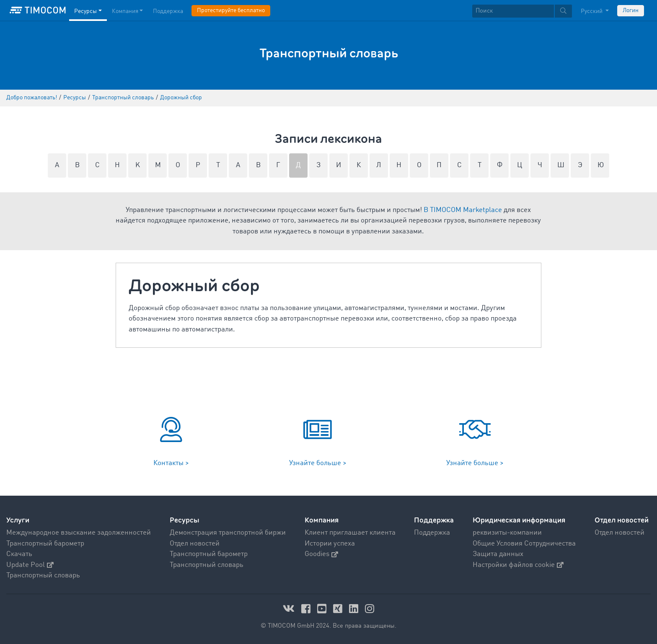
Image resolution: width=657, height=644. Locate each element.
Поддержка (434, 520)
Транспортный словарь (43, 575)
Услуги (18, 520)
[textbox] (522, 11)
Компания (322, 520)
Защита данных (498, 554)
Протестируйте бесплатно (231, 10)
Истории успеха (330, 544)
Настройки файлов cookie (518, 565)
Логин (631, 10)
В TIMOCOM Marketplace (463, 210)
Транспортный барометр (45, 544)
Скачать (19, 554)
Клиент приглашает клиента (350, 533)
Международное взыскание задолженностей (79, 533)
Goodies (321, 554)
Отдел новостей (195, 544)
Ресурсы (185, 520)
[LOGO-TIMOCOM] (38, 10)
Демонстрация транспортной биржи (228, 533)
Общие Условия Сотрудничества (524, 544)
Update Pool (30, 565)
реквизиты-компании (507, 533)
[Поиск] (513, 11)
